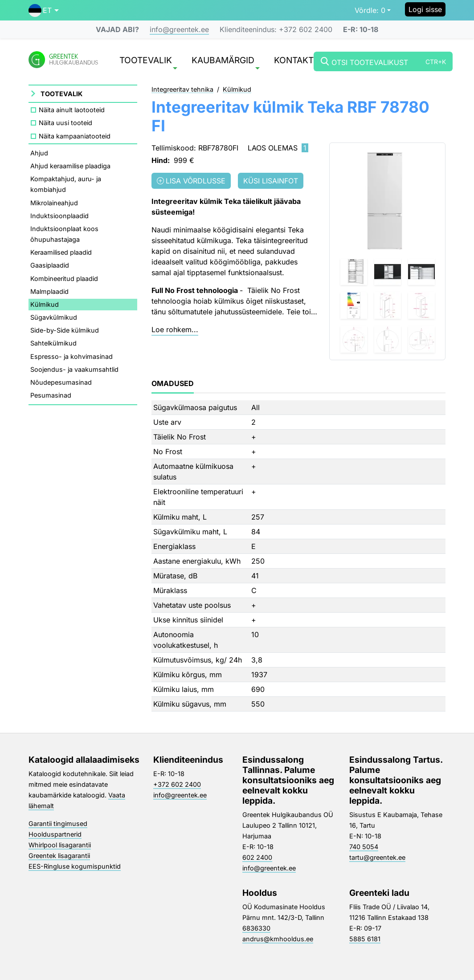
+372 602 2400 (177, 784)
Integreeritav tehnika (182, 90)
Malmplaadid (49, 291)
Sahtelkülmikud (53, 343)
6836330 (256, 928)
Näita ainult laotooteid (72, 110)
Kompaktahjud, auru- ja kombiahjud (66, 184)
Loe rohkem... (175, 329)
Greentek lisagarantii (59, 856)
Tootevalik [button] (148, 62)
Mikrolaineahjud (54, 203)
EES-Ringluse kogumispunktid (75, 866)
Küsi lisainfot (271, 181)
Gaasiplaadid (50, 265)
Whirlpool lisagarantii (60, 845)
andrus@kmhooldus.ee (278, 939)
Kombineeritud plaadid (64, 279)
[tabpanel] (298, 556)
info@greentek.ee (179, 29)
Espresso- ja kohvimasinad (72, 356)
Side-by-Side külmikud (65, 330)
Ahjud (39, 153)
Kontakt (294, 61)
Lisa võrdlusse (191, 181)
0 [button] (370, 10)
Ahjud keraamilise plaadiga (70, 166)
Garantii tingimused (58, 823)
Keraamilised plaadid (61, 252)
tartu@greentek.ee (377, 857)
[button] (44, 10)
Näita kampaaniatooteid (75, 136)
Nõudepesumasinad (61, 382)
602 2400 (257, 857)
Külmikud (45, 304)
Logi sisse (425, 9)
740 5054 (364, 847)
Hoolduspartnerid (55, 834)
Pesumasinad (51, 395)
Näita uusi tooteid (65, 123)
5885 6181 (365, 939)
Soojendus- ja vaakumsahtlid (74, 369)
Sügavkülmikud (54, 317)
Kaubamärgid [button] (226, 62)
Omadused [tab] (173, 383)
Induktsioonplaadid (59, 216)
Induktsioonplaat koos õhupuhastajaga (64, 234)
